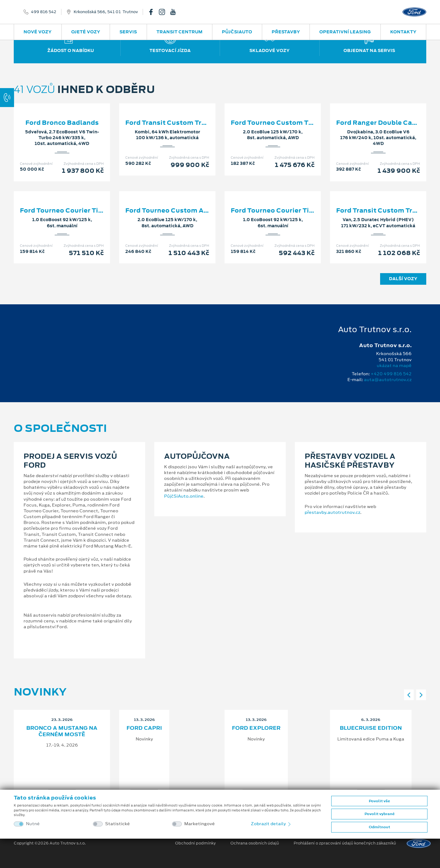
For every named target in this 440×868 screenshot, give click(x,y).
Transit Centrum (180, 32)
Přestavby (286, 32)
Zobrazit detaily (271, 824)
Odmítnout (380, 827)
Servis (128, 32)
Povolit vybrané (380, 814)
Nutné (33, 824)
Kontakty (403, 32)
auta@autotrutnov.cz (388, 380)
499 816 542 (44, 12)
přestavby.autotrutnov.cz (332, 512)
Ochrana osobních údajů (255, 843)
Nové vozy (38, 32)
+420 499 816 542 (391, 374)
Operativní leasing (345, 32)
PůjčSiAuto (237, 32)
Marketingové (200, 824)
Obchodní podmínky (195, 843)
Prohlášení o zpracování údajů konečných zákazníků (345, 843)
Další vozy (403, 279)
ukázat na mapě (394, 365)
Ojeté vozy (86, 32)
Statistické (117, 824)
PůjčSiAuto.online (184, 496)
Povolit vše (379, 801)
